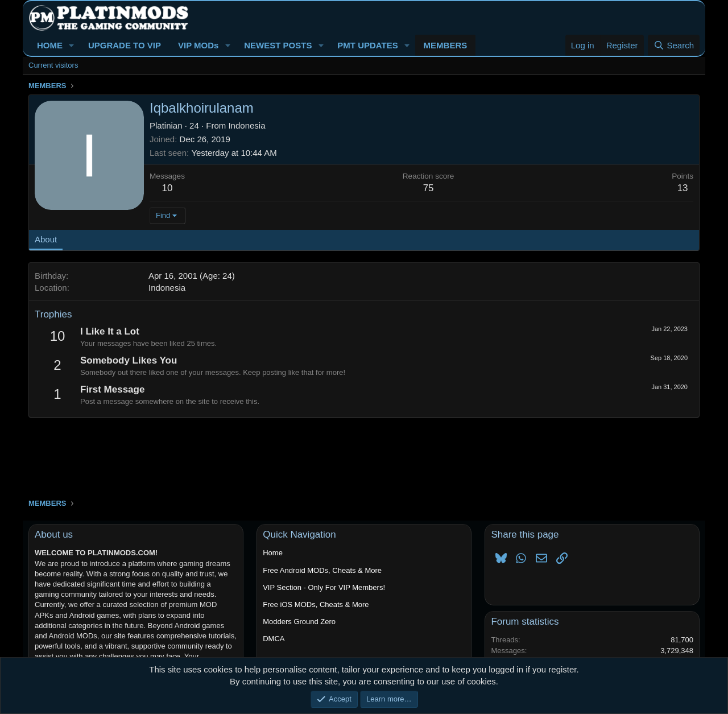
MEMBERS (446, 45)
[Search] (674, 45)
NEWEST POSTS (278, 45)
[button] (72, 45)
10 (167, 188)
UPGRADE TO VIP (125, 45)
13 (683, 188)
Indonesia (247, 125)
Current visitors (53, 65)
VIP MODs (198, 45)
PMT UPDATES (367, 45)
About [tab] (46, 239)
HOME (50, 45)
